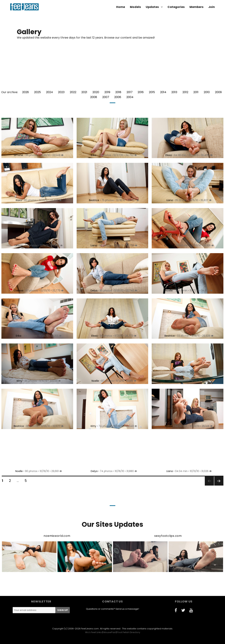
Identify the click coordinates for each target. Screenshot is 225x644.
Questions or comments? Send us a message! (112, 609)
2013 (174, 92)
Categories (176, 7)
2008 (94, 97)
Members (196, 7)
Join (212, 7)
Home (121, 7)
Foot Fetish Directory (129, 632)
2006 (118, 97)
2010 (207, 92)
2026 (25, 92)
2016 (141, 92)
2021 (84, 92)
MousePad (110, 632)
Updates (152, 7)
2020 (96, 92)
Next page (218, 485)
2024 (49, 92)
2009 (218, 92)
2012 (185, 92)
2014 (163, 92)
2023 (61, 92)
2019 (107, 92)
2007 (106, 97)
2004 (130, 97)
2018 (118, 92)
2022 (73, 92)
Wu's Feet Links (93, 632)
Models (135, 7)
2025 (37, 92)
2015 (152, 92)
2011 (196, 92)
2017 (130, 92)
